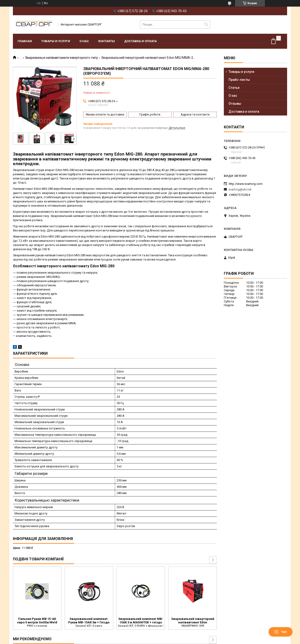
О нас (84, 41)
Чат (281, 632)
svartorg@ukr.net (240, 189)
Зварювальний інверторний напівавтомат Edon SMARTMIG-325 (193, 622)
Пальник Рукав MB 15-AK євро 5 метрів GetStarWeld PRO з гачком (37, 622)
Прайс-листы (239, 80)
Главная (25, 41)
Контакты (107, 41)
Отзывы (235, 104)
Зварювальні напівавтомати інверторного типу (62, 58)
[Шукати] (206, 24)
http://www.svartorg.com (246, 184)
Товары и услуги (56, 41)
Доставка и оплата (141, 41)
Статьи (234, 88)
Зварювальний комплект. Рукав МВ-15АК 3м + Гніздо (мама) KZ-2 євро (89, 622)
